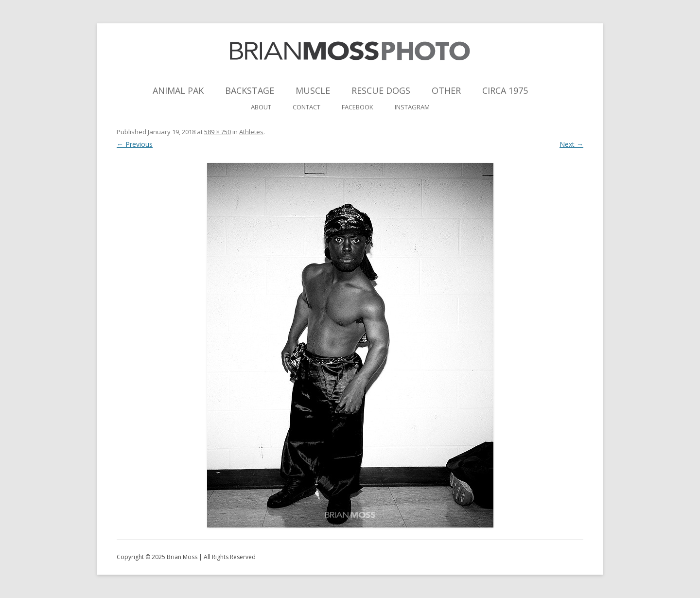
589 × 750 (218, 132)
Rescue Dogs (381, 90)
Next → (571, 144)
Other (446, 90)
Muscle (313, 90)
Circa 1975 (505, 90)
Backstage (250, 90)
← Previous (135, 144)
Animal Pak (178, 90)
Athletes (251, 132)
